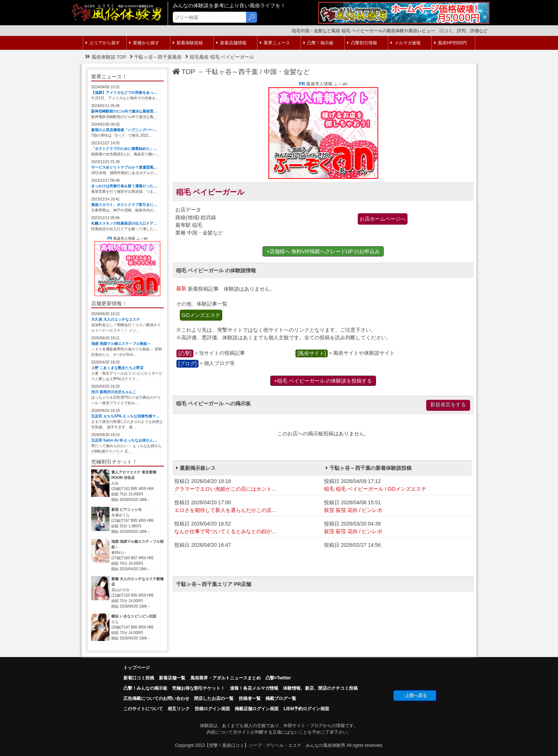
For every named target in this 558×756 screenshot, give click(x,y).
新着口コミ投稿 (139, 678)
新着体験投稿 (188, 43)
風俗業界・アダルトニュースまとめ (226, 678)
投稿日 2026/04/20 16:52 (247, 528)
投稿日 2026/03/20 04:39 (397, 528)
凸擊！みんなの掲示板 (145, 688)
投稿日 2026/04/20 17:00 (247, 507)
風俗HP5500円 (451, 43)
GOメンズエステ (201, 315)
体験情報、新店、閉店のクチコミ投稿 (320, 688)
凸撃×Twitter (278, 678)
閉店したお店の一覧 (214, 698)
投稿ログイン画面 (212, 709)
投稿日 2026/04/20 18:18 (247, 486)
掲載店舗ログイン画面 (257, 709)
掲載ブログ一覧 (281, 698)
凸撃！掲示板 (319, 43)
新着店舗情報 (231, 43)
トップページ (137, 668)
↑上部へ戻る (415, 696)
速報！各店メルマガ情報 (254, 688)
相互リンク (179, 709)
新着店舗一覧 (172, 678)
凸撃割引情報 (362, 43)
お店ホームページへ (383, 219)
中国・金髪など (287, 72)
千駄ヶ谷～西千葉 (232, 72)
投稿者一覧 (250, 698)
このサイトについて (143, 709)
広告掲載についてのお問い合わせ (156, 698)
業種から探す (144, 43)
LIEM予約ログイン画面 (306, 709)
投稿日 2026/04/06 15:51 (397, 507)
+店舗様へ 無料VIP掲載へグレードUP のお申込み (323, 251)
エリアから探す (103, 43)
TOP (184, 72)
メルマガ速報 (406, 43)
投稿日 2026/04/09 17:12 (397, 486)
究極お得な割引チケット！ (198, 688)
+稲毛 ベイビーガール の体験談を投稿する (323, 381)
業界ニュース (275, 43)
